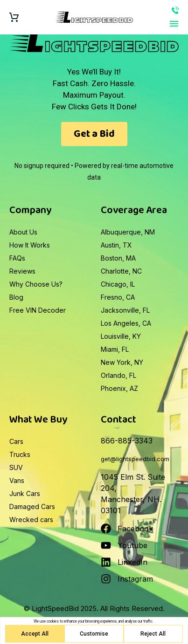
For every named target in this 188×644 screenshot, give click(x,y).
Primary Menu (174, 24)
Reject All (153, 634)
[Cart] (14, 17)
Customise (94, 634)
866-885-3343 (175, 10)
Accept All (35, 634)
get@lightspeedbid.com (135, 459)
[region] (94, 631)
